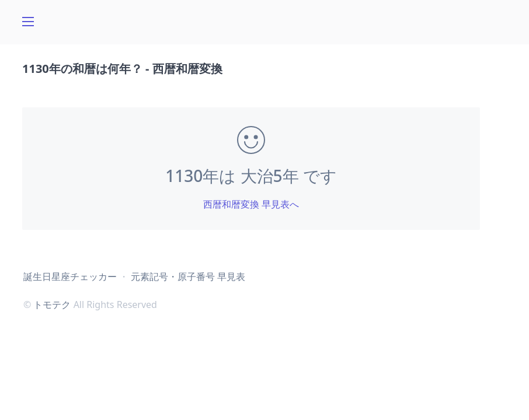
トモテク (52, 304)
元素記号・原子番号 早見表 (188, 276)
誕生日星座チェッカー (70, 276)
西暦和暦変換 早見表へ (251, 204)
